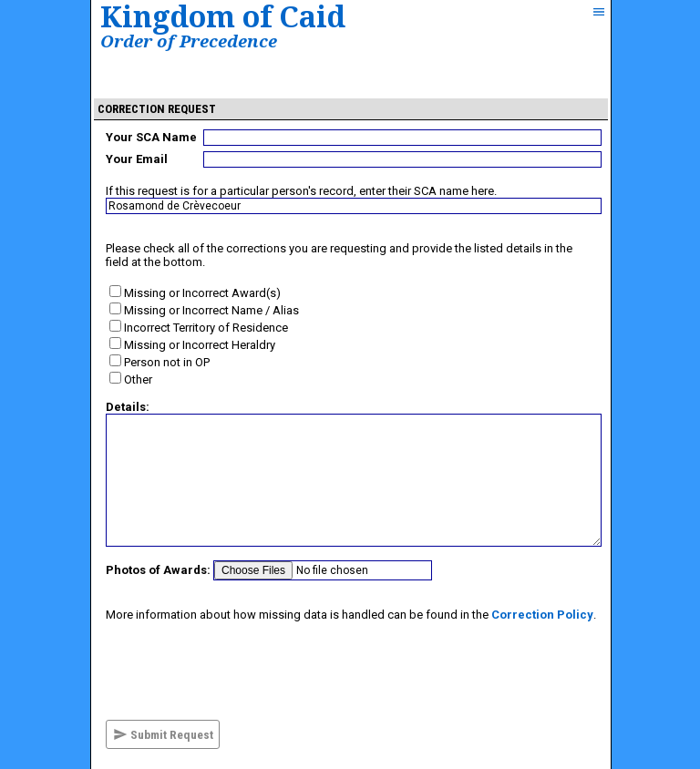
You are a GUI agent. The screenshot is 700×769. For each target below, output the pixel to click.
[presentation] (244, 671)
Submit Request (163, 734)
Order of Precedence (189, 41)
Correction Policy (542, 615)
